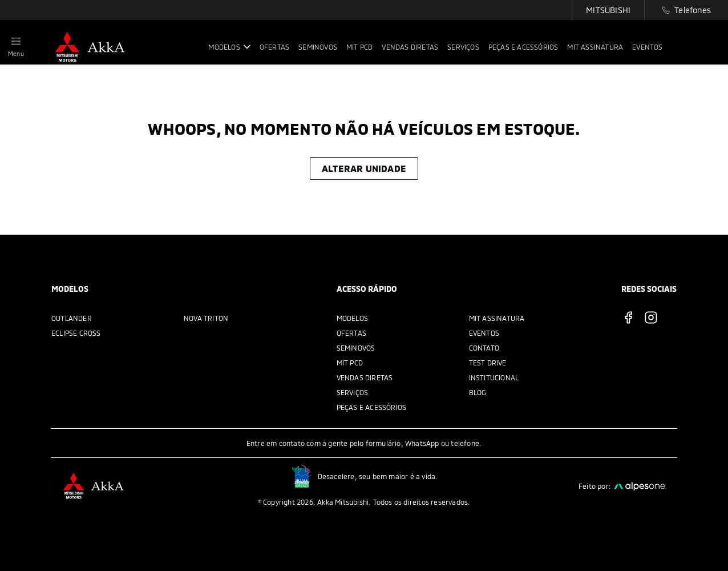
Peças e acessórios (372, 407)
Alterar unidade (364, 168)
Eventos (484, 333)
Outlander (72, 318)
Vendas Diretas (365, 377)
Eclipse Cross (76, 333)
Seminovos (356, 348)
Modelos (352, 318)
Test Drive (488, 363)
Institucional (494, 377)
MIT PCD (350, 363)
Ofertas (351, 333)
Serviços (353, 392)
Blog (478, 392)
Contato (484, 348)
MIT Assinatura (497, 318)
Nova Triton (206, 318)
